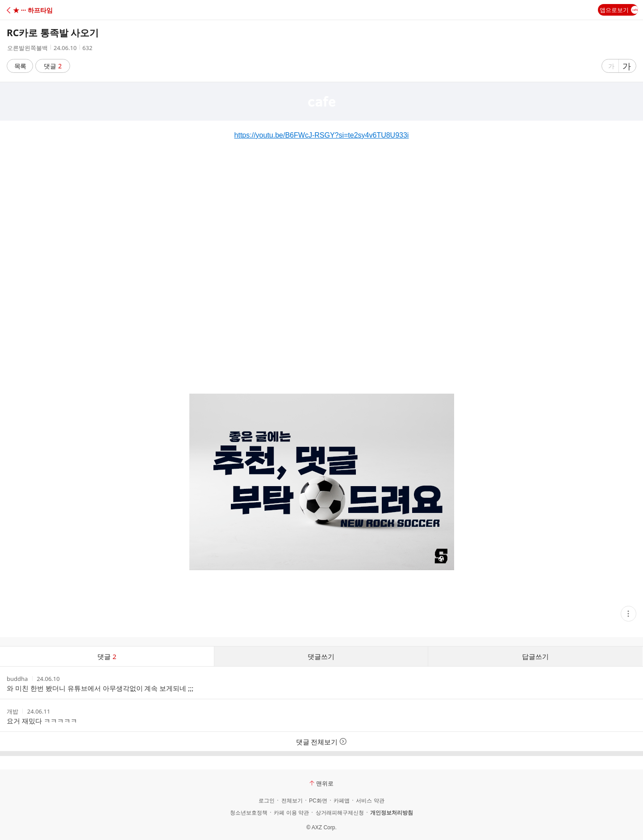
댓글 (53, 66)
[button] (46, 10)
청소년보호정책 (249, 813)
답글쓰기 (535, 656)
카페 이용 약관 (291, 813)
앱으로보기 (619, 10)
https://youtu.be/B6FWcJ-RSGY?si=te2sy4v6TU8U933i (322, 135)
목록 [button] (20, 66)
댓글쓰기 (321, 656)
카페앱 (342, 801)
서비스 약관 (370, 801)
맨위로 (321, 783)
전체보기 (292, 801)
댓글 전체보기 (322, 742)
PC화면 (318, 801)
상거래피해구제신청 (340, 813)
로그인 (267, 801)
